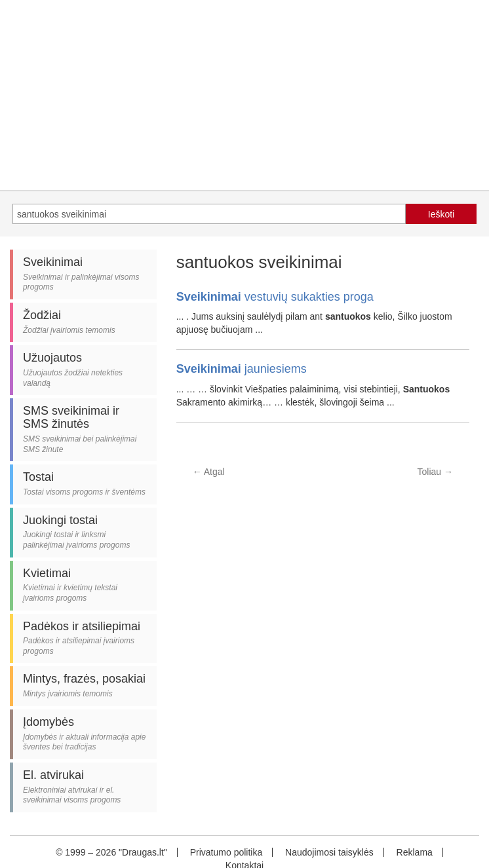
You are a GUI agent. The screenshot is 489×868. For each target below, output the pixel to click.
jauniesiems (242, 369)
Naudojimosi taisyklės (329, 852)
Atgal (209, 472)
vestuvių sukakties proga (275, 297)
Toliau (435, 472)
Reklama (415, 852)
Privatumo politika (226, 852)
